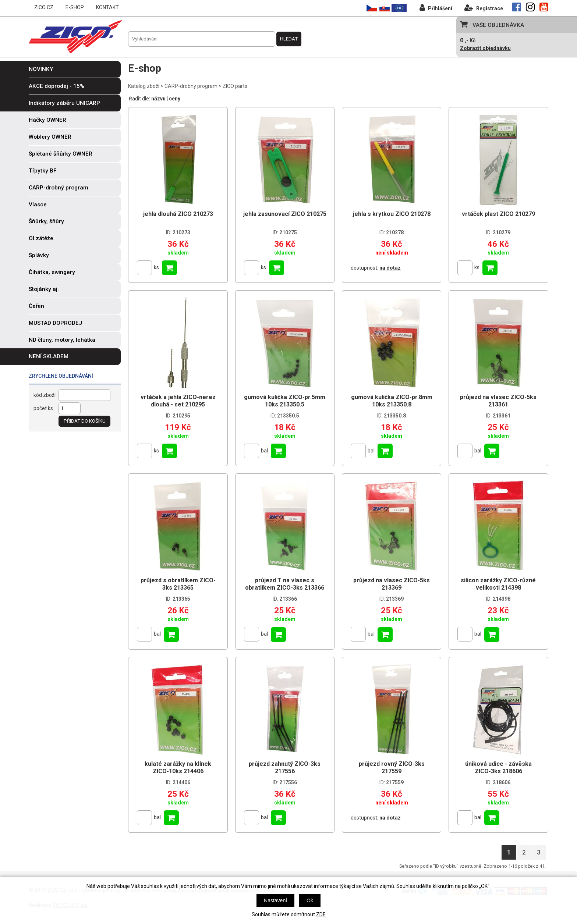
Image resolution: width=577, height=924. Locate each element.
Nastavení (275, 900)
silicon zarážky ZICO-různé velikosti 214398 (498, 584)
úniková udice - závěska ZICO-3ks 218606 (498, 767)
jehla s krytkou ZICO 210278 (392, 214)
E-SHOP (75, 7)
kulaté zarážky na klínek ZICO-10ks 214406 (178, 767)
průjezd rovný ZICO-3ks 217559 (392, 767)
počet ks (43, 408)
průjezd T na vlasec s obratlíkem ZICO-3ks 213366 (285, 584)
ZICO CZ (44, 7)
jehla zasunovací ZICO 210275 (285, 214)
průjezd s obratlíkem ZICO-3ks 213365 (178, 584)
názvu (158, 99)
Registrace (484, 8)
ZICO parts (235, 86)
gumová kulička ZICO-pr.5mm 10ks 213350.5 (285, 401)
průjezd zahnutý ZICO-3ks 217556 (285, 767)
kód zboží (45, 395)
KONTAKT (107, 7)
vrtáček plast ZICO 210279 (498, 214)
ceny (175, 99)
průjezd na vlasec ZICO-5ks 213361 (498, 401)
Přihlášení (436, 8)
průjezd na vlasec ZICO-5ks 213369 (392, 584)
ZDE (321, 914)
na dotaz (390, 268)
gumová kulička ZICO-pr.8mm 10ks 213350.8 (392, 401)
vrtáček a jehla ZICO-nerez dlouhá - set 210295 (178, 401)
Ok (310, 900)
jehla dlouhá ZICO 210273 (178, 214)
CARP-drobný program (191, 86)
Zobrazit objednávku (485, 48)
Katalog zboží (144, 86)
